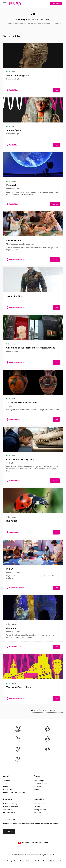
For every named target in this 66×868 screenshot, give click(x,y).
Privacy (9, 861)
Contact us (7, 789)
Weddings (37, 813)
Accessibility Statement (52, 861)
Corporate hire (39, 804)
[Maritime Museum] (48, 739)
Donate (36, 789)
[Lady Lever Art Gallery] (18, 760)
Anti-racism (8, 810)
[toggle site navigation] (5, 4)
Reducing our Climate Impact (14, 792)
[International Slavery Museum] (18, 739)
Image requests (9, 813)
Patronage (38, 787)
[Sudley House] (48, 750)
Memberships (39, 781)
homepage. (57, 24)
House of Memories (11, 807)
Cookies (38, 861)
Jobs (5, 784)
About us (7, 781)
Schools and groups (11, 804)
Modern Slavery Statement (24, 861)
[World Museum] (48, 729)
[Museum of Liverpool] (18, 729)
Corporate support (41, 784)
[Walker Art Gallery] (18, 750)
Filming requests (40, 810)
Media (6, 787)
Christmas (38, 807)
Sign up (9, 831)
